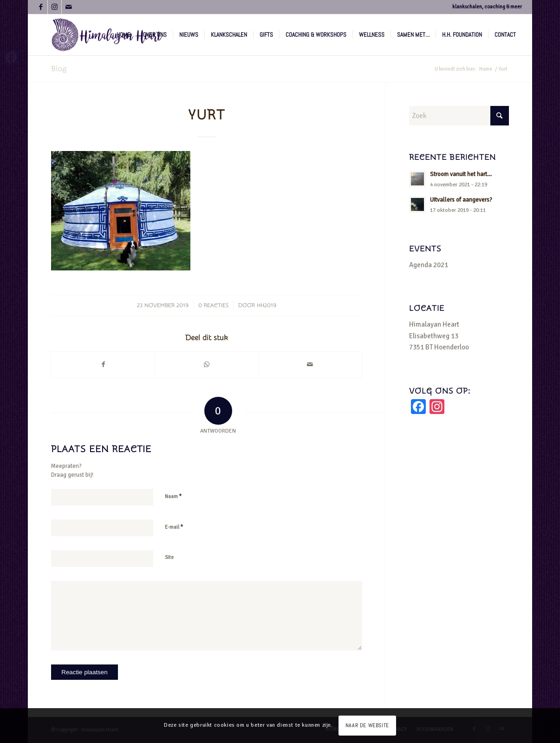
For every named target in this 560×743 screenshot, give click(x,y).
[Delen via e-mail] (310, 365)
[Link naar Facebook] (41, 7)
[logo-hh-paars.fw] (107, 35)
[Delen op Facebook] (103, 365)
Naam (173, 496)
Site (169, 557)
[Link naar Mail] (69, 7)
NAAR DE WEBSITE (367, 725)
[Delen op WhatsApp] (207, 365)
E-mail (174, 527)
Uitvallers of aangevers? (461, 200)
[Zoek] (459, 116)
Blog (59, 69)
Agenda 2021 (429, 265)
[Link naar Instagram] (55, 7)
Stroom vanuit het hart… (461, 174)
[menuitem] (124, 35)
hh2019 (267, 305)
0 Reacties (213, 305)
